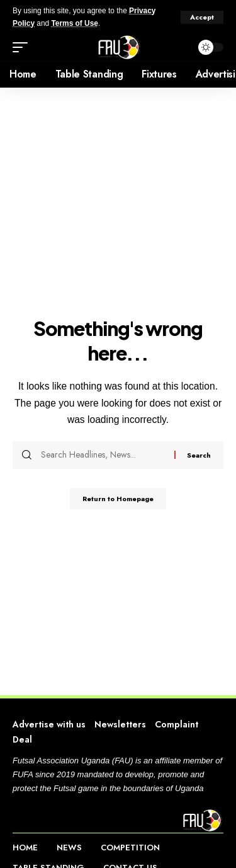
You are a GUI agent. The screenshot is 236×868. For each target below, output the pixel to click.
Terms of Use (74, 23)
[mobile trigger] (23, 47)
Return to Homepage (118, 499)
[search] (179, 47)
